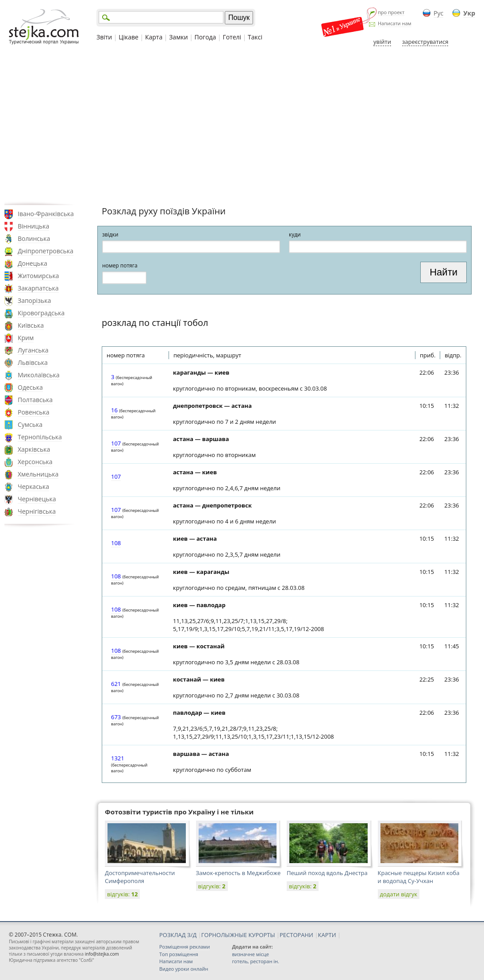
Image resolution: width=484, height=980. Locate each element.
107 (116, 443)
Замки (178, 37)
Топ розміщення (179, 954)
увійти (382, 42)
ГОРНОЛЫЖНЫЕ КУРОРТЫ (238, 935)
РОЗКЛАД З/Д (178, 935)
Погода (206, 37)
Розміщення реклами (184, 947)
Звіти (104, 37)
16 (114, 410)
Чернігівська (37, 511)
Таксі (255, 37)
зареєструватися (425, 42)
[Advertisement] (242, 125)
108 (116, 543)
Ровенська (34, 412)
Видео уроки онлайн (184, 969)
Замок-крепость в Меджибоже (238, 873)
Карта (154, 37)
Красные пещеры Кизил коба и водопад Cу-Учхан (419, 877)
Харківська (34, 449)
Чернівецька (37, 499)
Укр (469, 13)
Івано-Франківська (46, 214)
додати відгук (399, 894)
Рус (438, 13)
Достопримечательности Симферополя (140, 877)
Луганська (33, 350)
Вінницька (33, 226)
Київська (31, 325)
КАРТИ (327, 935)
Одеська (30, 387)
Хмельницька (38, 474)
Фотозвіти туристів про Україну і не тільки (179, 812)
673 (116, 717)
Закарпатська (38, 288)
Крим (26, 338)
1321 (118, 758)
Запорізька (34, 300)
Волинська (34, 238)
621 (116, 684)
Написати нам (395, 23)
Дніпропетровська (46, 251)
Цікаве (129, 37)
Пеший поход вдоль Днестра (327, 873)
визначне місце (250, 954)
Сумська (30, 424)
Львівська (33, 362)
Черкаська (33, 486)
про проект (391, 12)
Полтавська (35, 400)
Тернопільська (40, 437)
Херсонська (35, 462)
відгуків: (122, 894)
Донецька (33, 263)
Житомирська (38, 276)
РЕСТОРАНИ (296, 935)
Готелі (232, 37)
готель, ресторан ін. (255, 961)
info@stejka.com (102, 954)
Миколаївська (39, 375)
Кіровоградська (41, 313)
